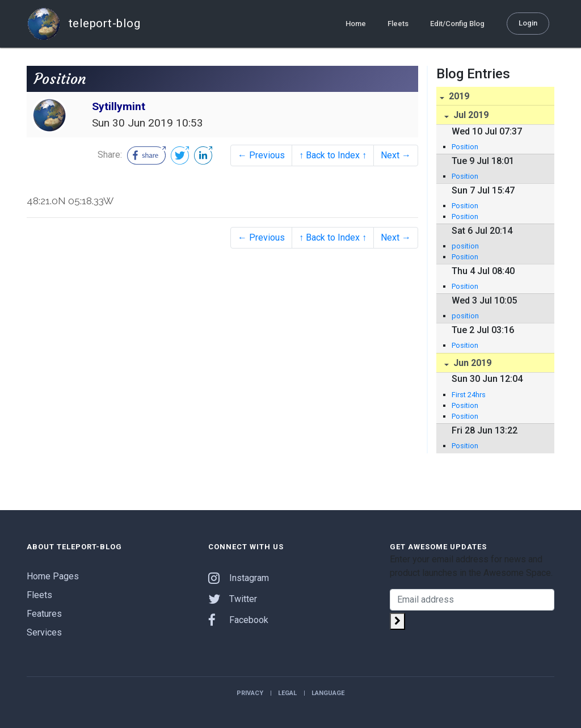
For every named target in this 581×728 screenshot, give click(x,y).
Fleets (398, 24)
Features (44, 614)
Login (528, 23)
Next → (396, 155)
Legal (287, 693)
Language (328, 693)
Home (356, 24)
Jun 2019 (471, 363)
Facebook (238, 620)
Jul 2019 (470, 115)
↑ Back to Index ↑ (333, 155)
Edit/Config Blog (457, 24)
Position (465, 147)
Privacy (250, 693)
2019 (458, 96)
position (465, 246)
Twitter (233, 599)
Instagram (239, 578)
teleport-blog (83, 24)
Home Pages (53, 576)
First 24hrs (469, 395)
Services (44, 632)
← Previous (261, 155)
